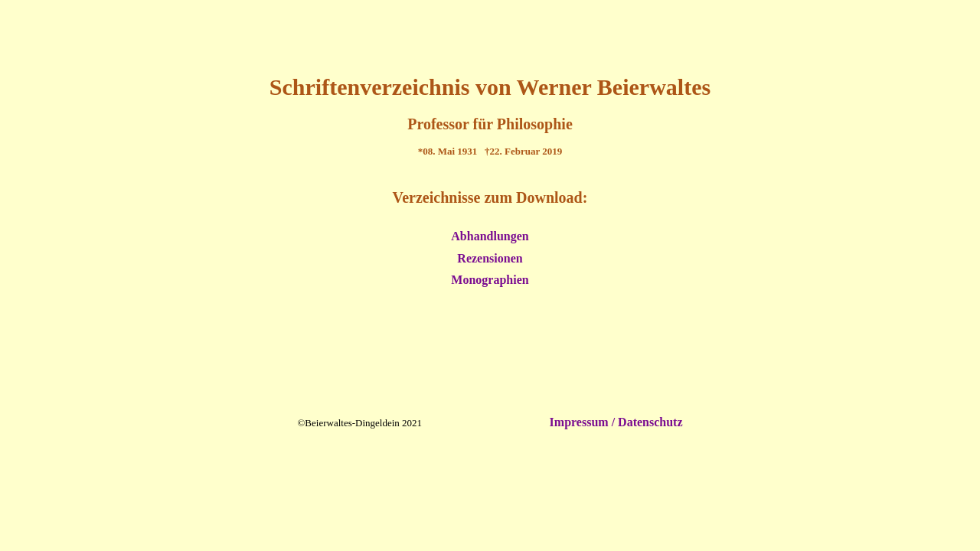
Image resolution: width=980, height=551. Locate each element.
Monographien (490, 280)
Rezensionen (490, 258)
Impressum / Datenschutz (615, 422)
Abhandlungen (490, 236)
